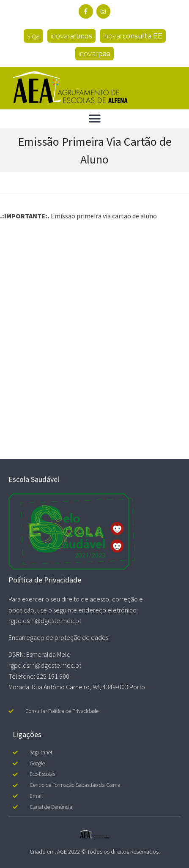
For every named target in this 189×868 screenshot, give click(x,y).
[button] (94, 119)
